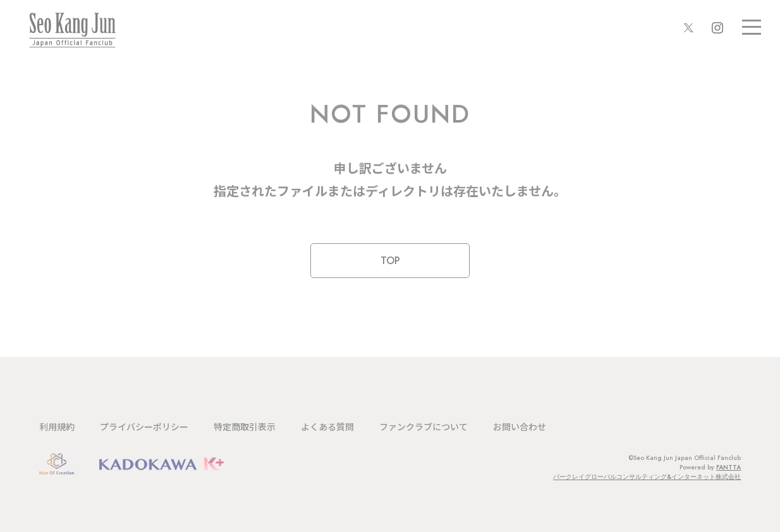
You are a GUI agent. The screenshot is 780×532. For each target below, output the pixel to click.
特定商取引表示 (245, 426)
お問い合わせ (520, 426)
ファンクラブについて (424, 426)
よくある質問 (327, 426)
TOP (390, 261)
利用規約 (57, 426)
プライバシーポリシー (144, 426)
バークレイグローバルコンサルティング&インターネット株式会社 (647, 477)
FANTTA (728, 467)
